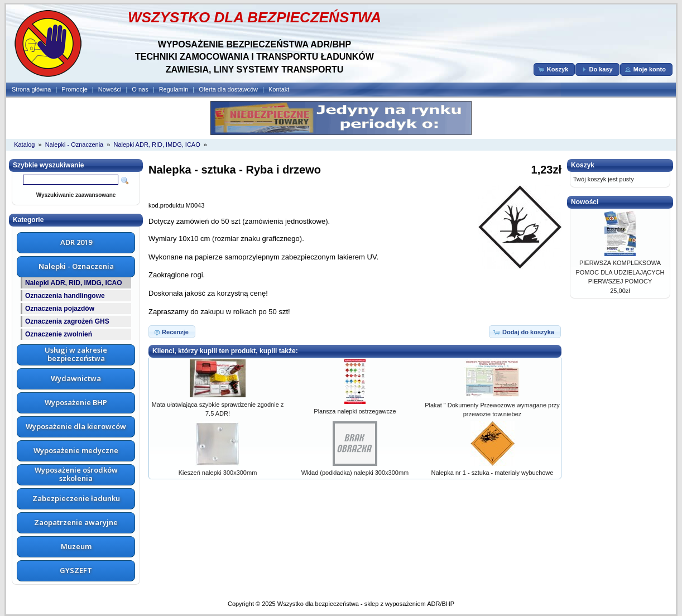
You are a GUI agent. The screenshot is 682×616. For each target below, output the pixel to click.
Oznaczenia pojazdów (60, 309)
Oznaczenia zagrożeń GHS (67, 321)
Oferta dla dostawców (228, 89)
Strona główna (31, 89)
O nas (140, 89)
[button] (554, 69)
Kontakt (279, 89)
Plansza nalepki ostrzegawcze (355, 411)
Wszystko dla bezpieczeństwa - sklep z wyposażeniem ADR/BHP (366, 604)
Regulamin (174, 89)
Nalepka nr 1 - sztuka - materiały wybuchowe (493, 473)
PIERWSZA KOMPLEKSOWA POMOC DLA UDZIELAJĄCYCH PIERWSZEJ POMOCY (620, 272)
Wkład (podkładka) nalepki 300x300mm (355, 473)
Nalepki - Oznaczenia (75, 145)
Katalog (24, 145)
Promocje (74, 89)
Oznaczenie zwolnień (59, 334)
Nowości (110, 89)
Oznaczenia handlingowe (65, 296)
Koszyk (583, 165)
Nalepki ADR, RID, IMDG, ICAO (157, 145)
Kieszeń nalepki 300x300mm (218, 473)
